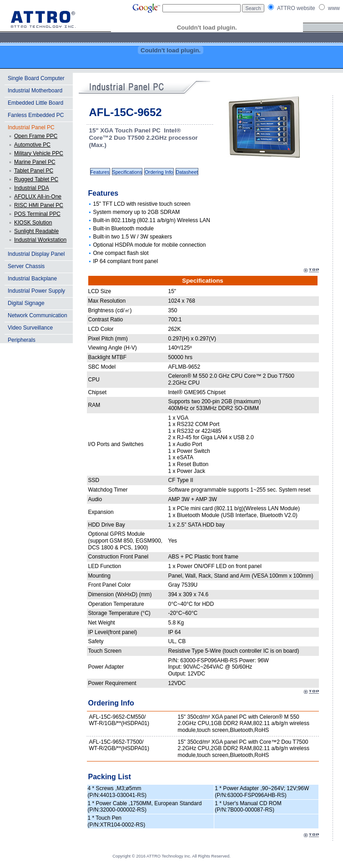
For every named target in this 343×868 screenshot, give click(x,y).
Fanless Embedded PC (36, 115)
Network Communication (38, 315)
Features (100, 172)
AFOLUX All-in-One (38, 197)
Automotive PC (32, 145)
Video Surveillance (30, 328)
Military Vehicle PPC (39, 153)
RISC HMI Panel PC (39, 205)
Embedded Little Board (35, 103)
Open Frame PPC (36, 136)
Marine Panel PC (35, 162)
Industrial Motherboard (35, 91)
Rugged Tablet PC (36, 179)
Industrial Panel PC (31, 127)
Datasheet (187, 172)
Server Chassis (26, 266)
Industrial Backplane (32, 279)
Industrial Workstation (40, 240)
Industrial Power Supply (36, 291)
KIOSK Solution (33, 223)
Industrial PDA (32, 188)
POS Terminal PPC (37, 214)
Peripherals (22, 340)
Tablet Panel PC (34, 171)
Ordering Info (159, 172)
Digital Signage (26, 303)
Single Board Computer (36, 78)
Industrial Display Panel (36, 254)
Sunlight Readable (36, 231)
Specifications (127, 172)
